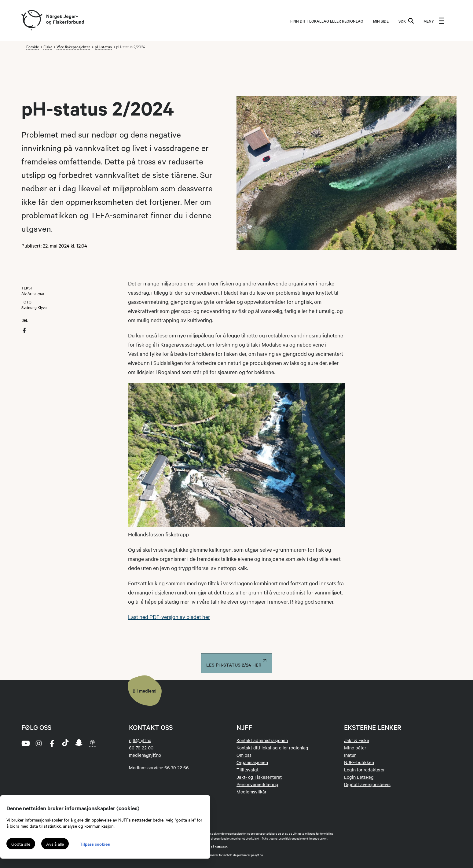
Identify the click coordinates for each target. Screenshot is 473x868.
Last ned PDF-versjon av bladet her (169, 617)
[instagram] (38, 743)
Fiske (48, 46)
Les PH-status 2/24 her (237, 663)
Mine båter (355, 748)
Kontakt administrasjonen (262, 740)
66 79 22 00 (141, 748)
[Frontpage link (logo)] (31, 21)
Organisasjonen (252, 762)
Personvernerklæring (257, 784)
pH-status (103, 46)
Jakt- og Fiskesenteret (259, 777)
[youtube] (25, 743)
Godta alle (21, 844)
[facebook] (52, 743)
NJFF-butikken (359, 762)
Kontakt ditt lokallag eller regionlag (272, 748)
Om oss (244, 755)
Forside (33, 46)
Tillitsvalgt (248, 770)
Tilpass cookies (95, 844)
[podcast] (92, 743)
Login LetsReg (359, 777)
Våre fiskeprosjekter (73, 46)
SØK (406, 21)
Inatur (350, 755)
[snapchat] (79, 743)
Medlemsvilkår (251, 792)
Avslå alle (55, 844)
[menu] (434, 21)
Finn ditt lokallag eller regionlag (327, 21)
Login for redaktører (364, 770)
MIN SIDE (381, 21)
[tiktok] (65, 743)
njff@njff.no (140, 740)
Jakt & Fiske (357, 740)
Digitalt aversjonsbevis (367, 784)
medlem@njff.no (145, 755)
